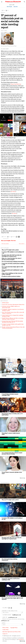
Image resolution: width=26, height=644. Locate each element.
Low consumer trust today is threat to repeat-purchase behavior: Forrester (12, 453)
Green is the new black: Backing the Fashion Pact (13, 305)
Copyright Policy (14, 628)
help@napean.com (17, 615)
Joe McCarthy (6, 49)
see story (13, 192)
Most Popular (9, 7)
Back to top (22, 478)
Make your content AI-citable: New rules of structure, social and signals (11, 259)
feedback (21, 640)
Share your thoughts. (8, 241)
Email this (5, 237)
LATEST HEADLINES (5, 248)
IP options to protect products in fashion (11, 276)
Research (3, 13)
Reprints (14, 237)
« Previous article (5, 244)
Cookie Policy (6, 630)
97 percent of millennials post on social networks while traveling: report (12, 22)
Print (8, 10)
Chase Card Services (16, 84)
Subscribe (16, 7)
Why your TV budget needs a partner (10, 250)
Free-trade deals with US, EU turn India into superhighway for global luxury (12, 256)
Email (4, 10)
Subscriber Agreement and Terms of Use (12, 632)
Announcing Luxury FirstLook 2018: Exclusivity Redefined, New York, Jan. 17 (12, 322)
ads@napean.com (5, 621)
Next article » (22, 244)
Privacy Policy (6, 628)
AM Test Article (5, 303)
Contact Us (5, 634)
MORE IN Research (6, 357)
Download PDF (6, 239)
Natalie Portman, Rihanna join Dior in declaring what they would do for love (13, 319)
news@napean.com (13, 617)
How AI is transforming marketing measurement (13, 262)
